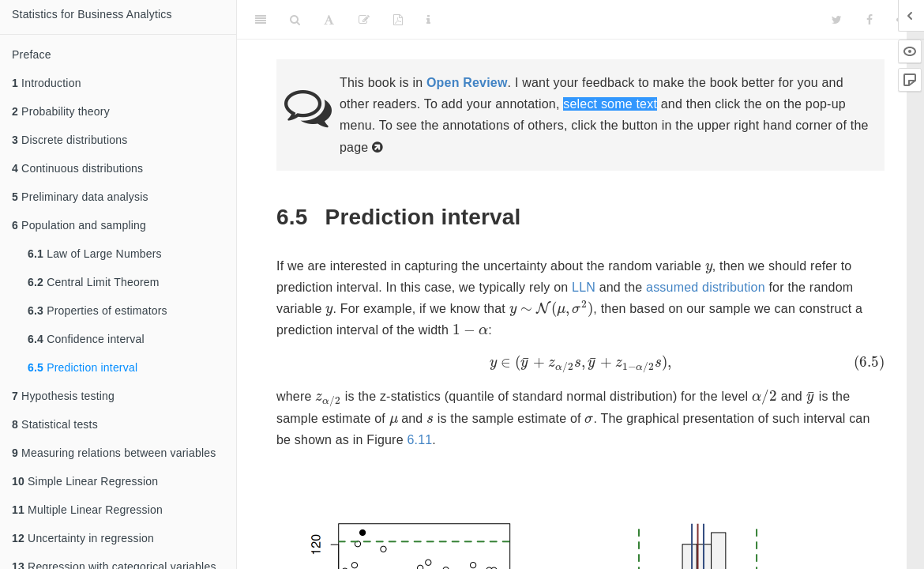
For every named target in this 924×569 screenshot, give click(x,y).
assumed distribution (706, 287)
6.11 (419, 440)
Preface (32, 55)
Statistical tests (55, 424)
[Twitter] (837, 20)
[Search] (295, 20)
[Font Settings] (329, 20)
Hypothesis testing (63, 396)
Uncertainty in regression (83, 538)
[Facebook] (870, 20)
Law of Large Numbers (95, 254)
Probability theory (61, 111)
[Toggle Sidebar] (261, 20)
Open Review (467, 83)
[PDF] (398, 20)
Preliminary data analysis (80, 197)
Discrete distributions (69, 140)
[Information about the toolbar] (428, 20)
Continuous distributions (77, 168)
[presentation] (709, 268)
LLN (584, 287)
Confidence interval (86, 339)
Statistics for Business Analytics (92, 14)
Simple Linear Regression (85, 481)
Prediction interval (83, 367)
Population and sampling (79, 225)
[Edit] (364, 20)
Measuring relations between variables (114, 453)
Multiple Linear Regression (87, 510)
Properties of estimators (98, 311)
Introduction (47, 83)
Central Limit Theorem (94, 282)
